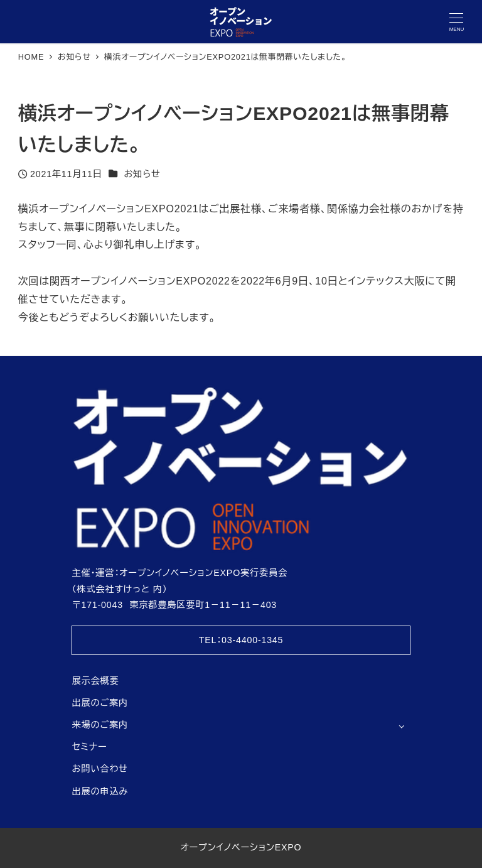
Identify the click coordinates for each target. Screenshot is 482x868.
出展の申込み (100, 791)
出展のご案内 (100, 703)
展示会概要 (95, 681)
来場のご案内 (100, 725)
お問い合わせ (99, 769)
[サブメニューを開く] (401, 726)
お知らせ (142, 174)
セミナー (89, 747)
